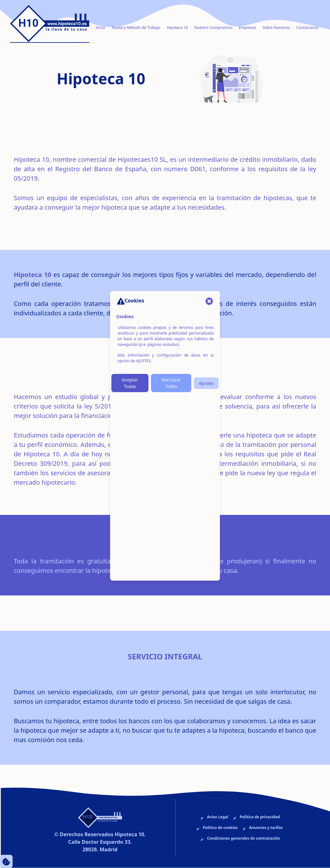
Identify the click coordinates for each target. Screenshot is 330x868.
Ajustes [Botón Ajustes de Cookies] (206, 383)
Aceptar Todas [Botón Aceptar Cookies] (130, 383)
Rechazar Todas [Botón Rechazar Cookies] (171, 383)
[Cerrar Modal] (209, 301)
